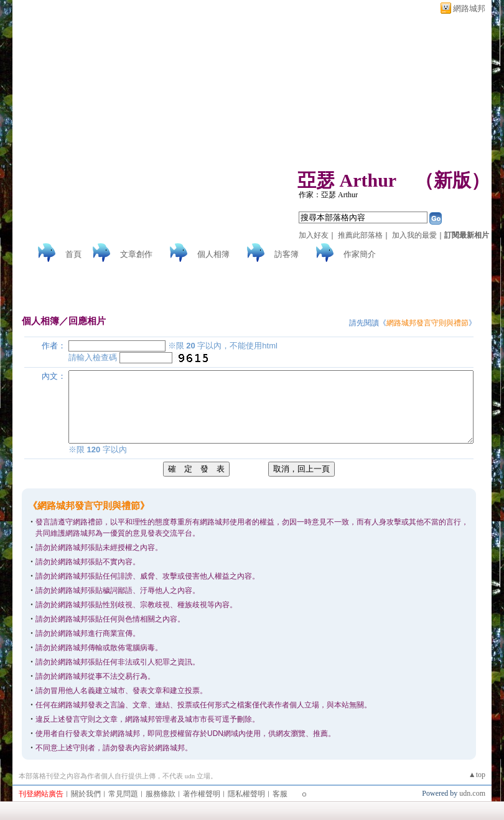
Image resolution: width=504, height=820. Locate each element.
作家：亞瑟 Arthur (328, 195)
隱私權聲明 (246, 794)
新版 (452, 180)
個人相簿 (213, 254)
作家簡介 (360, 254)
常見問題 (123, 794)
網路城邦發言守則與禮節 (427, 323)
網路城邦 (469, 8)
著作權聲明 (202, 794)
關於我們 (86, 794)
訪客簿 (287, 254)
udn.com (472, 793)
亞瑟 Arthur (347, 180)
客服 (280, 794)
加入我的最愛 (414, 235)
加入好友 (314, 235)
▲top (477, 775)
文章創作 (136, 254)
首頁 (73, 254)
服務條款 (161, 794)
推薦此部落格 (360, 235)
